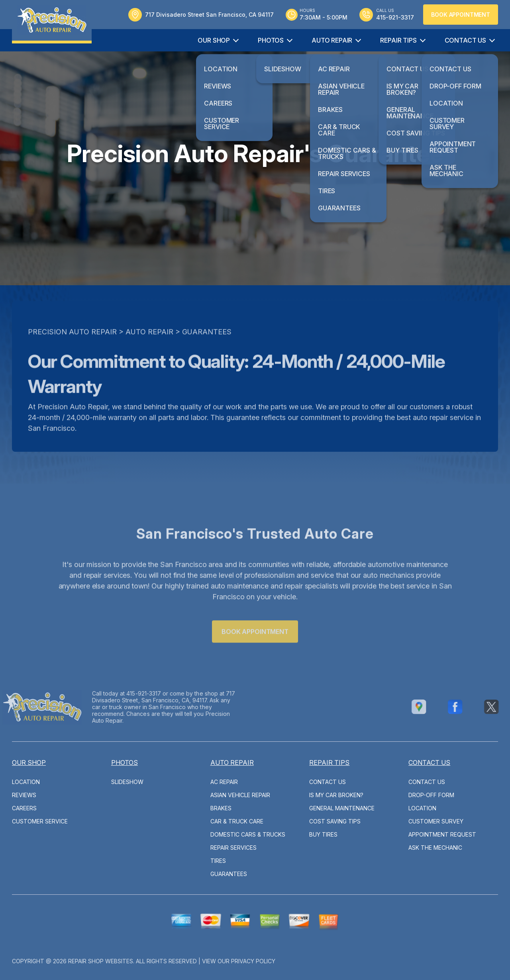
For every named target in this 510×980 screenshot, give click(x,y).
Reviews (24, 795)
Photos (271, 40)
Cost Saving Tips (335, 821)
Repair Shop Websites (101, 961)
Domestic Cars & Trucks (248, 834)
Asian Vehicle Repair (240, 795)
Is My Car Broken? (336, 795)
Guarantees (207, 346)
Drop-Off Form (431, 795)
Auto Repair (332, 40)
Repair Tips (398, 40)
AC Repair (224, 782)
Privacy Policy (253, 961)
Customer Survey (436, 821)
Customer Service (40, 821)
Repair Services (233, 848)
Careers (24, 808)
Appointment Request (442, 834)
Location (26, 782)
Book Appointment (461, 15)
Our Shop (214, 40)
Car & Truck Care (237, 821)
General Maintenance (342, 808)
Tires (218, 861)
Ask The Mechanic (435, 848)
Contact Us (465, 40)
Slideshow (127, 782)
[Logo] (52, 22)
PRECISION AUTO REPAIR (72, 346)
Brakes (221, 808)
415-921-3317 (129, 693)
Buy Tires (323, 834)
